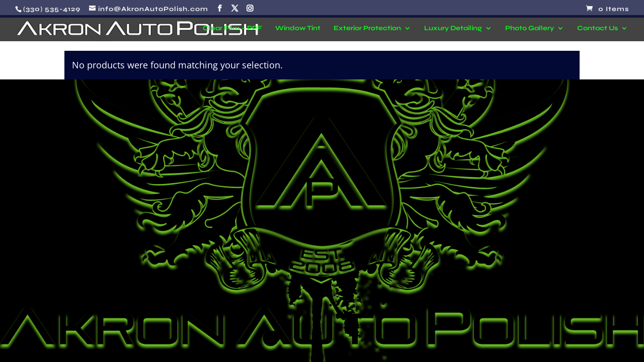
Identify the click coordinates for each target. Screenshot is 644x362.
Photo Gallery (530, 28)
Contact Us (597, 28)
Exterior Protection (367, 28)
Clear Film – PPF (232, 28)
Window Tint (298, 28)
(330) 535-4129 (52, 9)
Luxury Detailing (453, 28)
